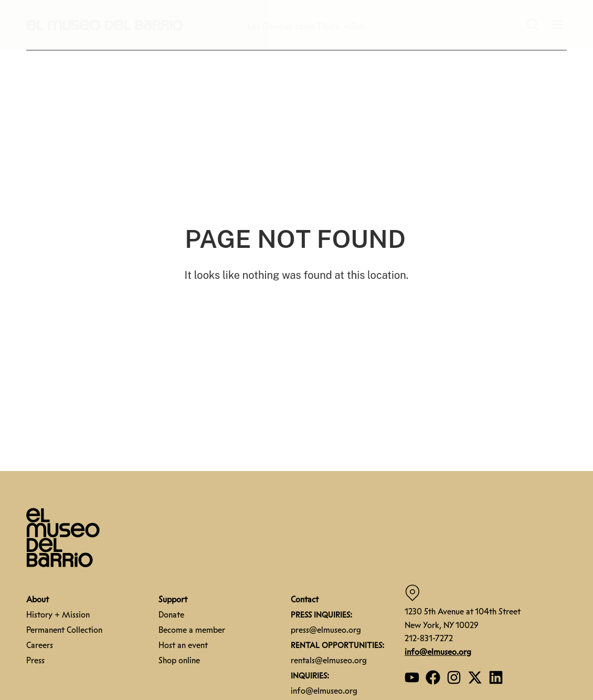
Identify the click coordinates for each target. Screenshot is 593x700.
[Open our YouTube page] (412, 677)
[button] (105, 25)
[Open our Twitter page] (475, 677)
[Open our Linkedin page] (496, 677)
